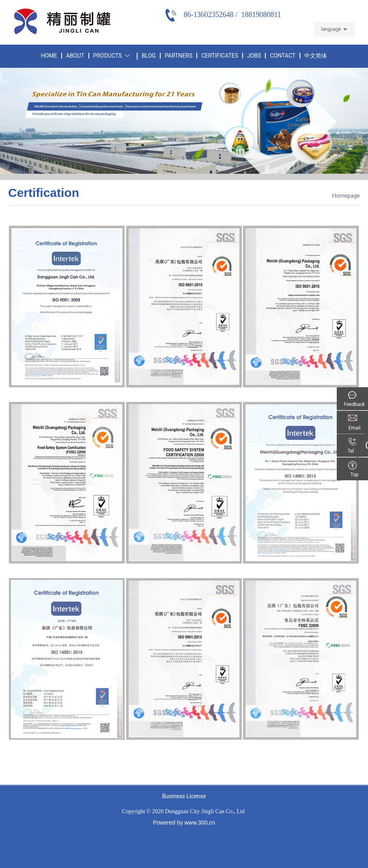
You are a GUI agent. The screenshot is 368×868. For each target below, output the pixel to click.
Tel (355, 451)
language (331, 29)
